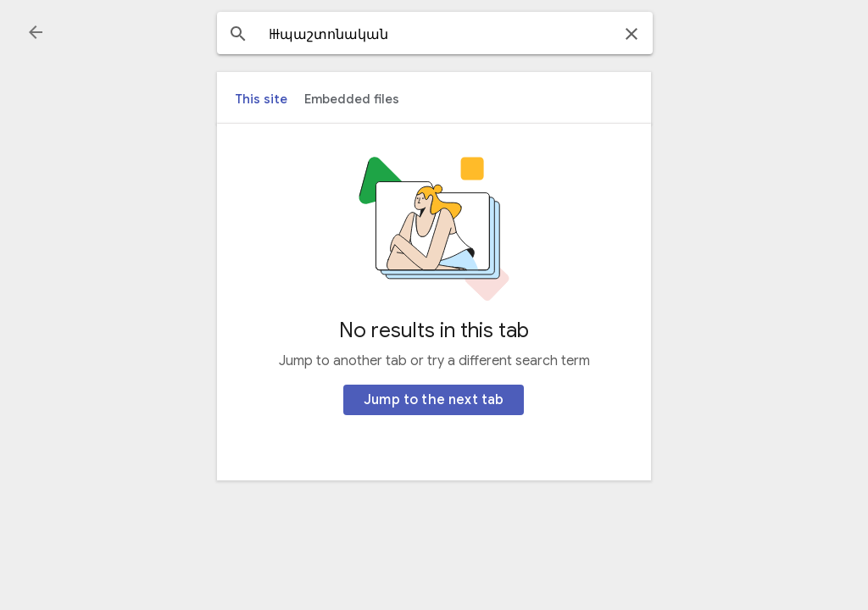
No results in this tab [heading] (434, 330)
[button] (36, 32)
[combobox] (435, 35)
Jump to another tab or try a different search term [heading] (434, 361)
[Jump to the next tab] (434, 400)
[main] (434, 302)
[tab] (261, 99)
